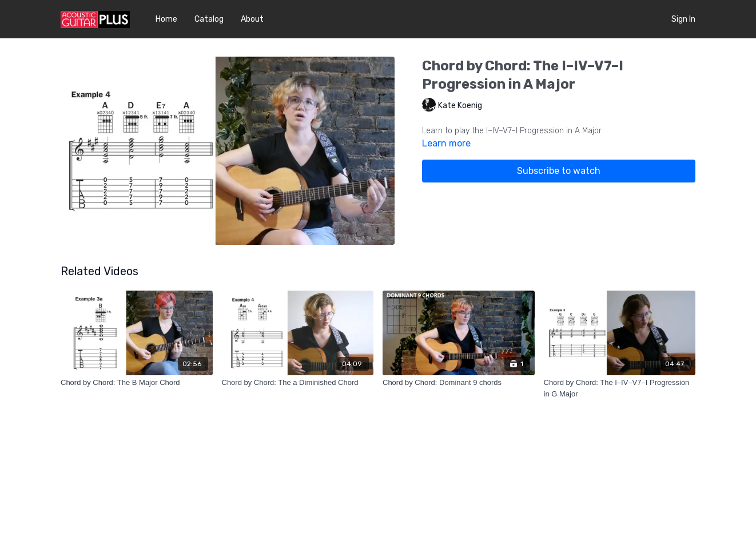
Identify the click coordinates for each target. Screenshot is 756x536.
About (252, 19)
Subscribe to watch (559, 171)
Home (166, 19)
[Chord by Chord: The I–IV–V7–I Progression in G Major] (620, 388)
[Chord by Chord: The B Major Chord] (137, 383)
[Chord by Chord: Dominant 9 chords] (459, 383)
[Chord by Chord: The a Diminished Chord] (298, 383)
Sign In (683, 19)
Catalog (209, 19)
